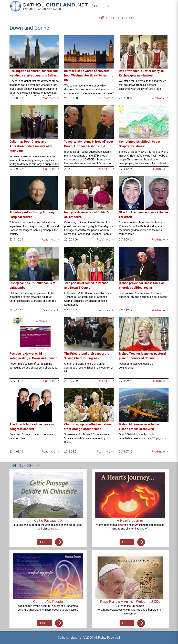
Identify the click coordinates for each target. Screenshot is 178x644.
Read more (49, 98)
